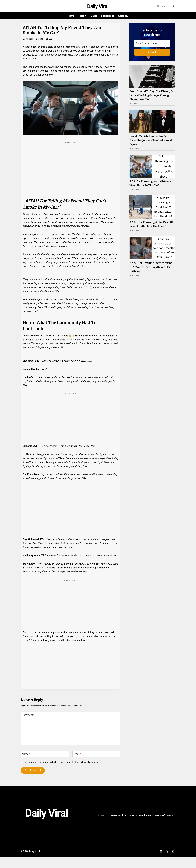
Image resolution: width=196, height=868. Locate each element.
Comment (28, 715)
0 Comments (135, 104)
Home (71, 16)
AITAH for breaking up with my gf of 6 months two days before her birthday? (151, 267)
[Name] (45, 754)
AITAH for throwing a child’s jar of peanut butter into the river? (151, 224)
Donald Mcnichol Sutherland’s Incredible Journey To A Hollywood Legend (151, 140)
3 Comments (135, 190)
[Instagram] (173, 851)
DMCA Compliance (140, 815)
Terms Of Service (164, 815)
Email (77, 754)
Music (94, 16)
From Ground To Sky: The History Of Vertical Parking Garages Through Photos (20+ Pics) (152, 95)
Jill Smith (30, 39)
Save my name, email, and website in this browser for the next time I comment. (61, 762)
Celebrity (123, 16)
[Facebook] (161, 851)
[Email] (96, 754)
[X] (167, 851)
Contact (102, 815)
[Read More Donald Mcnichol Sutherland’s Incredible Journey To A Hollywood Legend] (152, 121)
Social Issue (108, 16)
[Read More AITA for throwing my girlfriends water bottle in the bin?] (152, 166)
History (82, 16)
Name (26, 754)
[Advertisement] (71, 167)
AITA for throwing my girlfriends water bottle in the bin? (150, 183)
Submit (152, 52)
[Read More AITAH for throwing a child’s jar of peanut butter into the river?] (152, 207)
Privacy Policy (118, 815)
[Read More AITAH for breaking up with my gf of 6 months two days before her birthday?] (152, 248)
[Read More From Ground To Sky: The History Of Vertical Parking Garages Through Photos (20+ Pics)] (152, 76)
